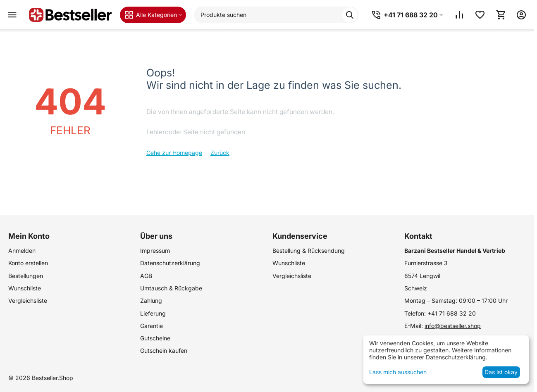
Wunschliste (25, 288)
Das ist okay (501, 372)
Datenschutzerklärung (170, 263)
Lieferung (153, 313)
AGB (146, 276)
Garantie (152, 326)
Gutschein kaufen (164, 350)
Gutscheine (155, 338)
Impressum (155, 251)
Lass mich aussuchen (398, 372)
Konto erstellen (28, 263)
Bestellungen (26, 276)
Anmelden (22, 251)
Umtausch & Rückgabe (171, 288)
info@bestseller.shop (453, 326)
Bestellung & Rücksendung (309, 251)
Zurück (220, 153)
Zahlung (151, 301)
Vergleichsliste (28, 301)
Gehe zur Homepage (174, 153)
